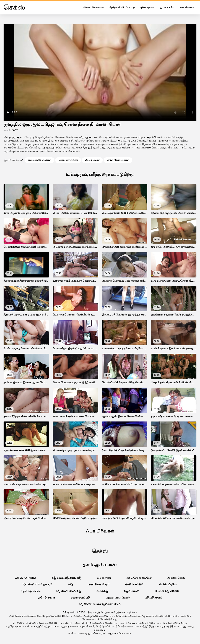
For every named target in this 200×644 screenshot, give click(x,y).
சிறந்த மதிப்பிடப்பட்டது (122, 7)
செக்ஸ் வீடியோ (168, 584)
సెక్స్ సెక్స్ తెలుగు (154, 598)
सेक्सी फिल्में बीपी (134, 584)
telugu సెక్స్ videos (167, 591)
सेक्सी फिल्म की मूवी (99, 584)
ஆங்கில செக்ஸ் (176, 578)
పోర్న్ (71, 584)
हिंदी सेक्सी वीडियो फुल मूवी (37, 584)
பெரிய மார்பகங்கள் (68, 160)
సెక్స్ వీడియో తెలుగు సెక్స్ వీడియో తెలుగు (100, 604)
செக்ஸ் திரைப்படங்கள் (118, 160)
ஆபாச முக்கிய (167, 7)
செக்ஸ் (73, 633)
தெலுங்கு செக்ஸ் (31, 591)
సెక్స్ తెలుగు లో (131, 591)
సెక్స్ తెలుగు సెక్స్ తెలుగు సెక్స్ (67, 578)
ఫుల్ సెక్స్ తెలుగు (46, 598)
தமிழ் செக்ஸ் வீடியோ (139, 578)
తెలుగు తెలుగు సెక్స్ (80, 598)
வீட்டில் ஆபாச (92, 160)
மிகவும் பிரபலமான (94, 7)
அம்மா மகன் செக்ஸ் (118, 598)
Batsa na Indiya (25, 578)
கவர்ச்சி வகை (187, 7)
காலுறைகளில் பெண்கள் (39, 160)
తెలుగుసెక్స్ (102, 591)
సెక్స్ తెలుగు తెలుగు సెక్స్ (68, 591)
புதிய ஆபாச (147, 7)
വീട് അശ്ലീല (104, 578)
